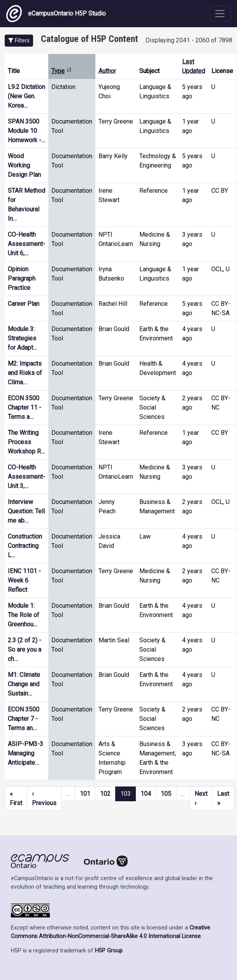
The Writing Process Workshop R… (26, 442)
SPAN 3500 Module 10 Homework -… (26, 131)
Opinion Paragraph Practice (22, 278)
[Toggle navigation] (220, 14)
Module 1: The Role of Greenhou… (24, 615)
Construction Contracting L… (25, 546)
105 (166, 794)
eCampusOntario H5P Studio (56, 14)
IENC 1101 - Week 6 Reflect (24, 580)
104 (146, 794)
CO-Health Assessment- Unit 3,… (26, 477)
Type (62, 71)
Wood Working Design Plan (24, 165)
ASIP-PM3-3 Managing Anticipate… (25, 753)
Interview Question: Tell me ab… (26, 511)
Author (107, 71)
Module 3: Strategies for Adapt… (22, 338)
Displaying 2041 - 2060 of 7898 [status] (189, 40)
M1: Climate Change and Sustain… (24, 684)
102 (105, 794)
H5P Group (109, 951)
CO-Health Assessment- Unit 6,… (26, 244)
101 (85, 794)
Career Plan (24, 304)
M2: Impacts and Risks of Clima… (25, 373)
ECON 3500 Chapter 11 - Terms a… (25, 407)
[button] (19, 41)
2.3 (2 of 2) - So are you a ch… (25, 650)
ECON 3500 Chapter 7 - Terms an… (24, 719)
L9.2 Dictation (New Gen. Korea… (26, 96)
